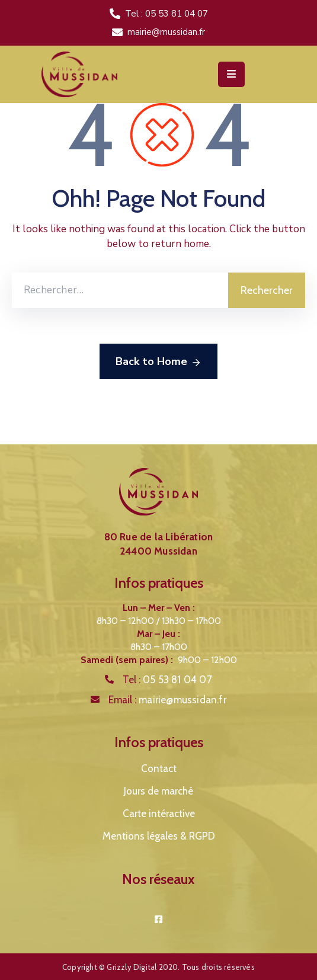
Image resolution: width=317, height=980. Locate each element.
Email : (167, 700)
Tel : (167, 680)
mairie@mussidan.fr (166, 32)
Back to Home (158, 362)
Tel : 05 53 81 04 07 (166, 14)
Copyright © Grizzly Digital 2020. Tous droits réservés (158, 967)
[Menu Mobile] (231, 74)
